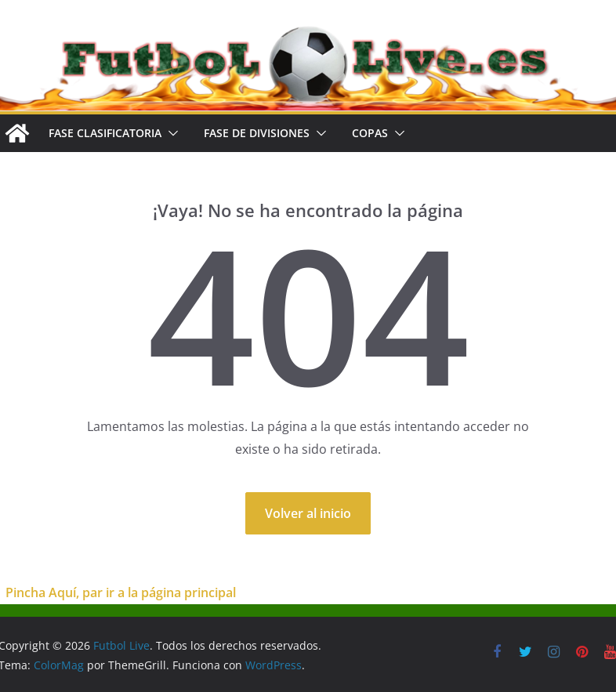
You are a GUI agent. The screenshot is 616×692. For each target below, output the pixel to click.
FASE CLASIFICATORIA (105, 133)
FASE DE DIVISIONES (257, 133)
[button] (170, 133)
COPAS (370, 133)
